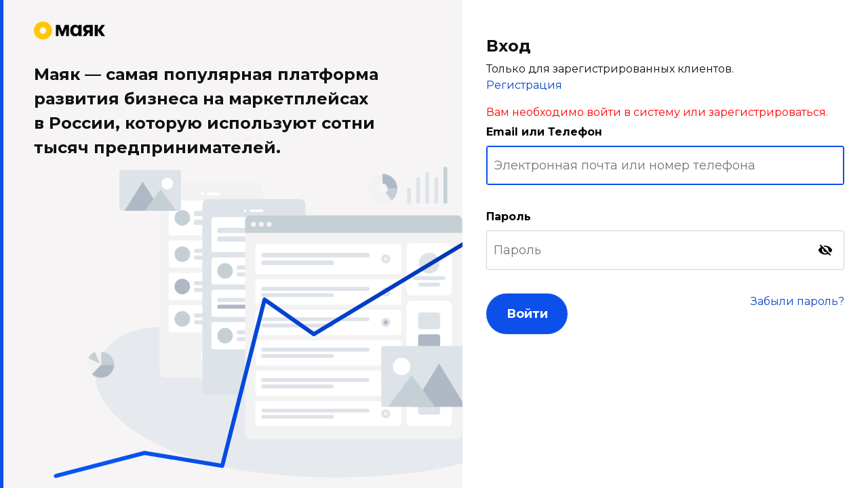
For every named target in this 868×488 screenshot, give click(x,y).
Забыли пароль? (797, 301)
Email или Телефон (544, 132)
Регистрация (524, 85)
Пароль (509, 217)
